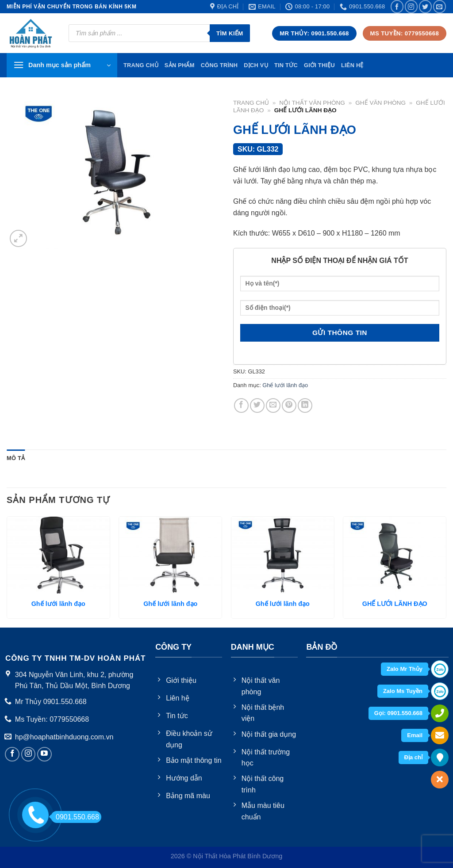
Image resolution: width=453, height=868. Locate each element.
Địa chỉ (413, 757)
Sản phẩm (180, 65)
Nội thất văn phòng (312, 103)
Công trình (219, 65)
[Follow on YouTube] (44, 754)
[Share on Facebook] (241, 405)
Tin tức (286, 65)
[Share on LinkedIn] (305, 405)
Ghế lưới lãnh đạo (285, 385)
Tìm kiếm (230, 33)
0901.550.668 (75, 817)
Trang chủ (251, 103)
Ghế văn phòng (380, 103)
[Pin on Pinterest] (289, 405)
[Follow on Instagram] (411, 6)
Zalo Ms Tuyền (403, 691)
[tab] (16, 458)
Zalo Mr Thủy (405, 669)
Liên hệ (352, 65)
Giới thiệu (319, 65)
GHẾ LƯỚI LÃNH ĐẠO (395, 604)
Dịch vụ (256, 65)
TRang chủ (141, 65)
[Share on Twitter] (257, 405)
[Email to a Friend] (273, 405)
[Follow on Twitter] (425, 6)
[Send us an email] (440, 6)
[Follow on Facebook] (397, 6)
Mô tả (16, 458)
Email (415, 735)
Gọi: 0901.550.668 (398, 713)
